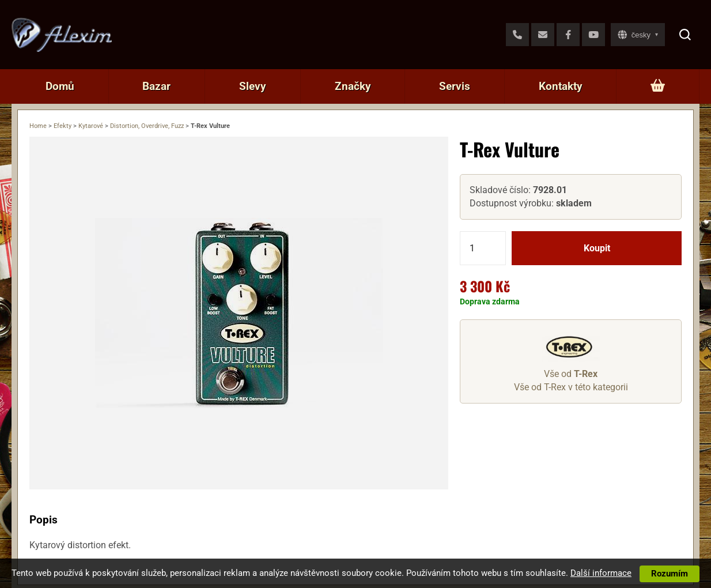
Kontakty (561, 86)
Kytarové (91, 126)
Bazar (156, 86)
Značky (353, 86)
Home (38, 126)
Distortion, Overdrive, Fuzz (147, 126)
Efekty (63, 126)
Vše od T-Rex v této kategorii (571, 387)
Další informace (601, 573)
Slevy (253, 86)
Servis (455, 86)
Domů (60, 86)
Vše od (571, 374)
